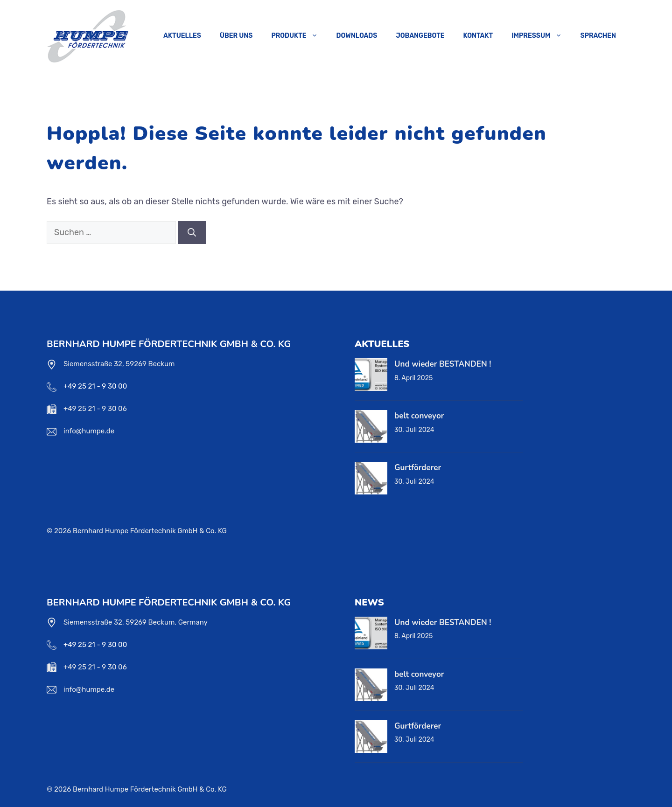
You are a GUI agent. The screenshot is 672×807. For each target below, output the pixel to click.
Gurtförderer (418, 468)
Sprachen (598, 36)
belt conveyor (419, 416)
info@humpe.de (89, 431)
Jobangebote (420, 36)
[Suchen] (192, 233)
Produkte (299, 36)
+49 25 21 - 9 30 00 (95, 386)
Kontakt (478, 36)
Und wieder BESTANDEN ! (443, 364)
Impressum (541, 36)
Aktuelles (182, 36)
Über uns (236, 36)
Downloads (357, 36)
